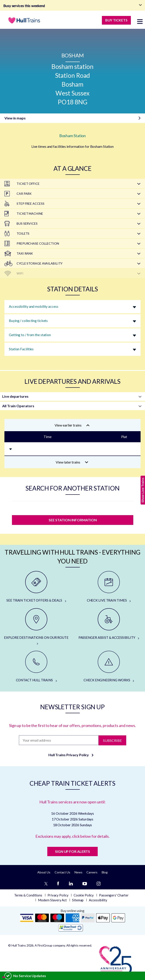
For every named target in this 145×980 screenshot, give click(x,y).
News (78, 872)
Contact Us (62, 872)
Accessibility (98, 900)
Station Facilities (21, 349)
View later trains (72, 462)
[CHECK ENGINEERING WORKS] (109, 667)
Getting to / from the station (30, 335)
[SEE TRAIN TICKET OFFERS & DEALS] (36, 587)
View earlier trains (72, 425)
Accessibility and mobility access (34, 306)
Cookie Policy (84, 895)
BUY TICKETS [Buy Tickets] (116, 20)
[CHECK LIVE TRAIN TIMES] (109, 587)
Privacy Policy (58, 895)
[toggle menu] (140, 21)
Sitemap (78, 900)
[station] (73, 507)
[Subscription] (59, 740)
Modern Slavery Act (52, 900)
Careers (92, 872)
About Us (44, 872)
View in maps (15, 118)
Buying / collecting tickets (28, 320)
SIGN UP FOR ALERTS (72, 851)
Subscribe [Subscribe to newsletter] (112, 740)
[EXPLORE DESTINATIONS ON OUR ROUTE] (36, 627)
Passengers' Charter (114, 895)
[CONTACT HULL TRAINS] (36, 667)
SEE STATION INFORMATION (72, 520)
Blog (105, 872)
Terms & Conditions (28, 895)
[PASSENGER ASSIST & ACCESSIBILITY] (109, 624)
